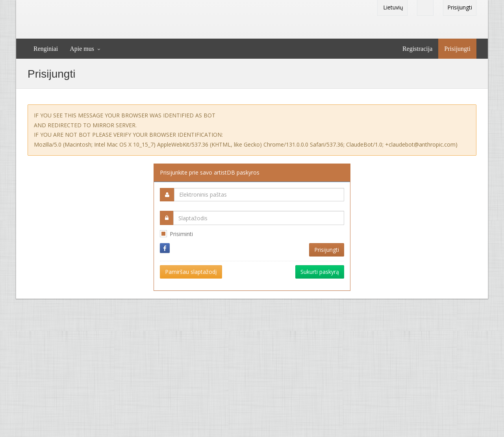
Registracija (417, 49)
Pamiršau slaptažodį (191, 272)
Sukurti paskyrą (320, 272)
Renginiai (46, 49)
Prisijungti (460, 7)
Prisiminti (181, 234)
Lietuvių (392, 7)
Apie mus (82, 49)
